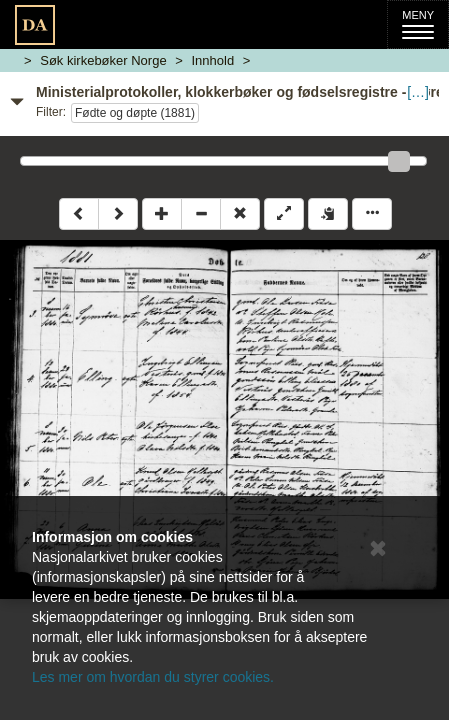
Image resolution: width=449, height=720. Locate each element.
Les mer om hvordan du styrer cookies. (153, 677)
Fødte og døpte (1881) (135, 113)
